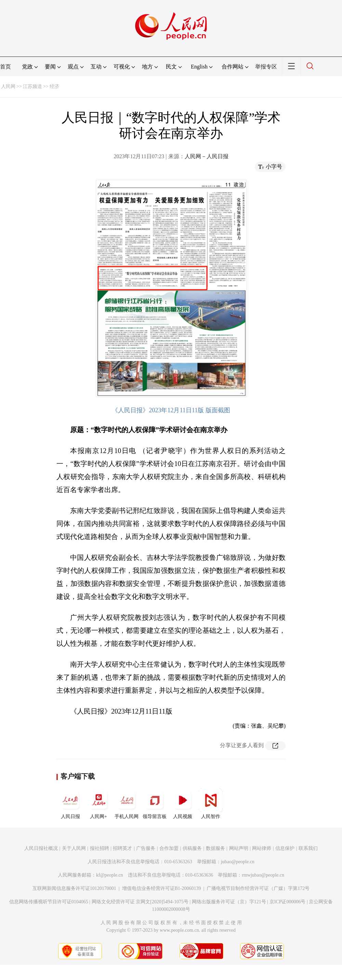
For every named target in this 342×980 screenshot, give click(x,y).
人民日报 (70, 804)
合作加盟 (169, 848)
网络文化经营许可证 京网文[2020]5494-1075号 (140, 902)
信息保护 (285, 848)
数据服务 (215, 848)
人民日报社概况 (41, 848)
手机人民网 (127, 804)
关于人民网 (74, 848)
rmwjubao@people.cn (263, 875)
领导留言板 (155, 804)
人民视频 (183, 804)
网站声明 (239, 848)
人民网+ (98, 804)
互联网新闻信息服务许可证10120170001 (74, 888)
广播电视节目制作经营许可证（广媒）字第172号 (258, 888)
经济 (54, 86)
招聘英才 (122, 848)
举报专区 (266, 67)
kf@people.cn (110, 875)
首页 (5, 67)
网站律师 (262, 848)
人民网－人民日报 (207, 156)
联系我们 (308, 848)
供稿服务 (192, 848)
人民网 (8, 86)
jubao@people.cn (238, 862)
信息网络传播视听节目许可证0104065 (49, 902)
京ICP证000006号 (288, 902)
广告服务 (146, 848)
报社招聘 (100, 848)
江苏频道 (32, 86)
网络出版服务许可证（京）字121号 (229, 902)
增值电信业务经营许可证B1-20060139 (162, 888)
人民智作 (211, 804)
